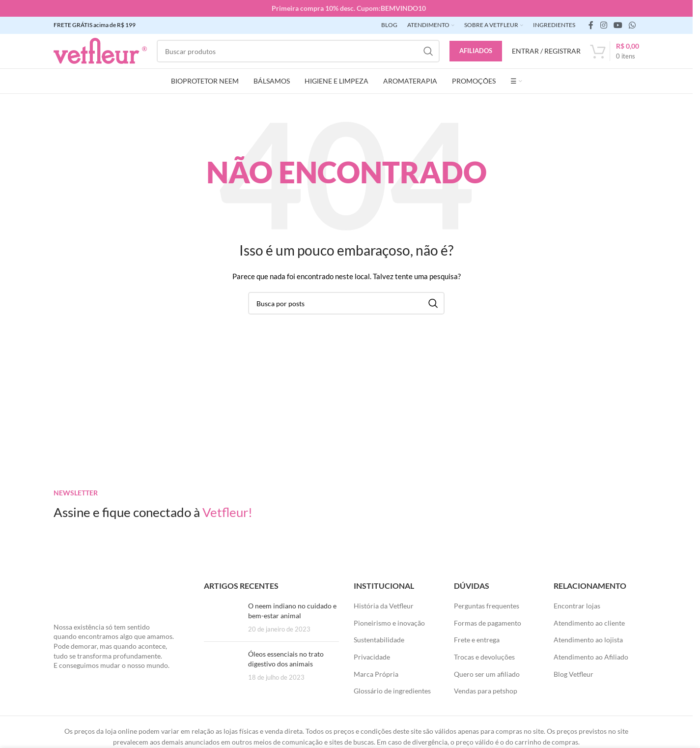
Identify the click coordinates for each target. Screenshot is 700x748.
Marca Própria (376, 674)
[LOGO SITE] (100, 50)
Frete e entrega (477, 640)
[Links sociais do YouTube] (618, 25)
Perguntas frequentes (487, 606)
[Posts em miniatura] (222, 618)
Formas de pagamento (488, 623)
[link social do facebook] (591, 25)
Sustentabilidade (379, 640)
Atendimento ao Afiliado (591, 657)
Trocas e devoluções (484, 657)
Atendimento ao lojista (588, 640)
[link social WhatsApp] (632, 25)
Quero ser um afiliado (487, 674)
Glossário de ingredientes (392, 691)
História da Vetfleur (384, 606)
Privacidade (372, 657)
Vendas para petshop (486, 691)
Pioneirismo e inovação (389, 623)
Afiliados (476, 51)
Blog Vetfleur (574, 674)
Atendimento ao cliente (589, 623)
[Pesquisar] (298, 51)
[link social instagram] (603, 25)
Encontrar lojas (577, 606)
